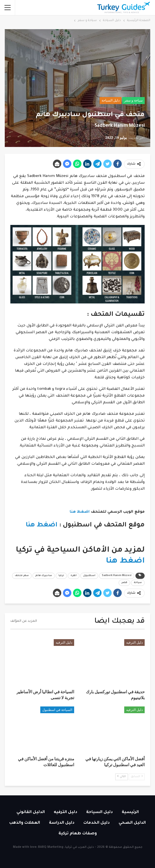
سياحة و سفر (133, 100)
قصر (124, 583)
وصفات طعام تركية (78, 834)
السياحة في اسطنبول (57, 710)
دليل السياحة (111, 100)
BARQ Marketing (51, 847)
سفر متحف (22, 576)
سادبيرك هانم (44, 576)
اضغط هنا (79, 512)
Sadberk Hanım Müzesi (117, 576)
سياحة (138, 583)
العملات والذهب (25, 823)
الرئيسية (130, 812)
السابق (137, 776)
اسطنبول (89, 576)
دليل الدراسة (62, 823)
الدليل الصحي (132, 823)
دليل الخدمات (97, 823)
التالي (122, 776)
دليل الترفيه (134, 643)
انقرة (74, 576)
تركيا (61, 576)
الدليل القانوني (31, 812)
